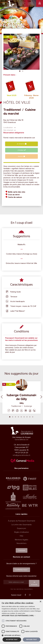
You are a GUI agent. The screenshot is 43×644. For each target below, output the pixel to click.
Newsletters (22, 543)
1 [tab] (20, 71)
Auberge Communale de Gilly (21, 397)
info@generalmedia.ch (21, 455)
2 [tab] (23, 71)
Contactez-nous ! (21, 570)
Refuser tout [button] (32, 639)
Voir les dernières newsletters (22, 589)
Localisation (10, 128)
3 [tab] (15, 417)
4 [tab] (18, 417)
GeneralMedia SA (22, 440)
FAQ (21, 536)
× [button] (40, 602)
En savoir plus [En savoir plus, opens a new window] (20, 613)
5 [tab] (21, 417)
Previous (6, 52)
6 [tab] (24, 417)
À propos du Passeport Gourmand (21, 521)
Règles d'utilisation (22, 532)
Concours (22, 550)
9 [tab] (33, 417)
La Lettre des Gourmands (22, 525)
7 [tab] (27, 417)
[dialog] (21, 622)
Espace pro (22, 528)
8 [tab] (30, 417)
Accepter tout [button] (12, 639)
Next (37, 52)
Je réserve (21, 144)
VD (8, 37)
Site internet (10, 130)
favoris (22, 156)
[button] (21, 616)
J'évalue (22, 150)
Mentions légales (22, 540)
